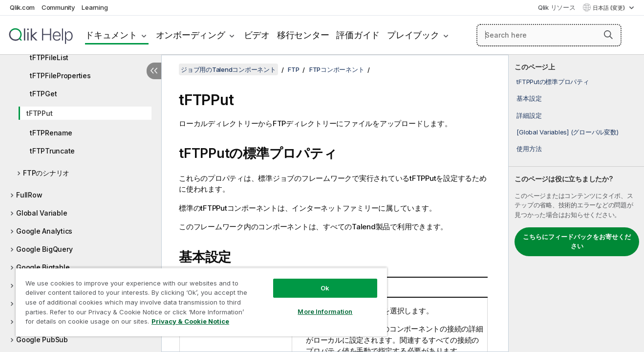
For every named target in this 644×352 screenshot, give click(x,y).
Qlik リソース (557, 7)
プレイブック (413, 35)
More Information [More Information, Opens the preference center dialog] (325, 311)
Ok (325, 288)
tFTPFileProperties (60, 76)
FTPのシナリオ (46, 173)
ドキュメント (111, 35)
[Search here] (549, 35)
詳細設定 (529, 115)
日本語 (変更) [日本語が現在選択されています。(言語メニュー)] (610, 8)
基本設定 (529, 98)
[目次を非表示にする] (154, 71)
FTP (293, 69)
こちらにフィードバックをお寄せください (577, 242)
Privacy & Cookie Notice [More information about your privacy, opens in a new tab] (190, 321)
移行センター (303, 35)
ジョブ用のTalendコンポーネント (228, 69)
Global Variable (42, 213)
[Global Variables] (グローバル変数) (567, 132)
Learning (95, 7)
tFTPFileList (49, 57)
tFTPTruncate (52, 151)
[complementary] (576, 203)
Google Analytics (44, 231)
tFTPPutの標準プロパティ (553, 82)
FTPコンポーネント (337, 69)
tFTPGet (43, 94)
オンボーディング (191, 35)
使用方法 (529, 149)
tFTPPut (39, 113)
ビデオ (257, 35)
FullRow (29, 195)
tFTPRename (51, 133)
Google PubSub (42, 340)
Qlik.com (22, 7)
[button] (608, 35)
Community (58, 7)
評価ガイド (358, 35)
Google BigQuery (44, 249)
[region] (201, 302)
